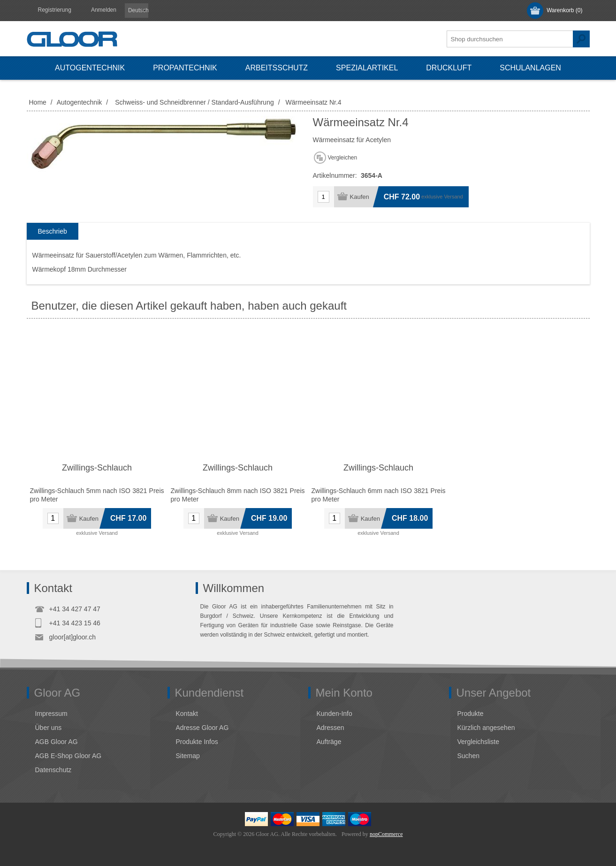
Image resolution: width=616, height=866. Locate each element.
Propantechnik (185, 68)
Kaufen (360, 197)
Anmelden (104, 10)
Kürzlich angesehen (486, 728)
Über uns (49, 728)
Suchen (581, 39)
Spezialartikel (367, 68)
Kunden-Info (335, 714)
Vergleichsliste (479, 742)
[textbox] (510, 39)
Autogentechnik (90, 68)
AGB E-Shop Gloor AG (68, 756)
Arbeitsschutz (277, 68)
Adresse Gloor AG (202, 728)
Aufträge (329, 742)
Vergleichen (343, 158)
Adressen (331, 728)
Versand (453, 197)
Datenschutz (53, 770)
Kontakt (187, 714)
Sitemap (188, 756)
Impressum (51, 714)
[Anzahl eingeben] (323, 197)
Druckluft (449, 68)
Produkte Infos (197, 742)
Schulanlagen (530, 68)
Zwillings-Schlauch (97, 468)
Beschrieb (53, 231)
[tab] (53, 232)
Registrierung (55, 10)
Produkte (471, 714)
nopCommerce (386, 834)
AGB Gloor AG (57, 742)
